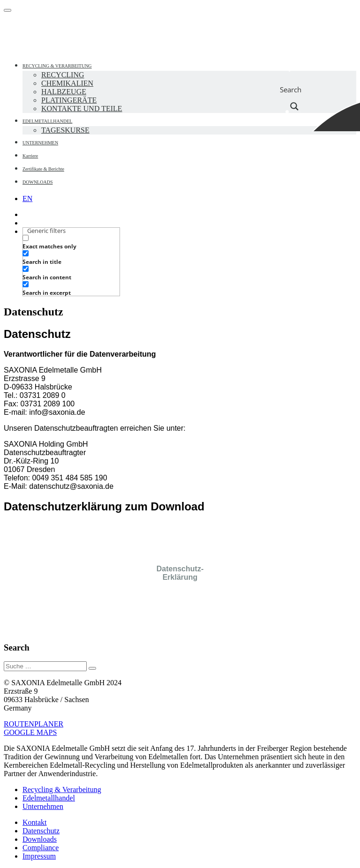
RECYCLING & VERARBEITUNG (57, 66)
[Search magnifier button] (294, 90)
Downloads (40, 839)
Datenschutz (41, 831)
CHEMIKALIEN (67, 83)
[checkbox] (69, 242)
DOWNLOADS (37, 182)
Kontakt (35, 822)
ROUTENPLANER (34, 724)
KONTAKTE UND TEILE (82, 108)
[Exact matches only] (26, 238)
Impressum (39, 856)
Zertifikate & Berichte (43, 169)
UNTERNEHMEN (40, 143)
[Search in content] (26, 269)
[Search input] (295, 66)
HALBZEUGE (64, 92)
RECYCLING (63, 75)
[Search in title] (26, 253)
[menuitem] (27, 198)
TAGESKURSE (65, 130)
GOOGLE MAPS (30, 732)
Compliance (41, 848)
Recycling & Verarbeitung (62, 789)
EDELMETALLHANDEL (47, 121)
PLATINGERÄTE (69, 100)
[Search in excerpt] (26, 284)
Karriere (30, 156)
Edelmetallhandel (49, 798)
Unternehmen (43, 806)
